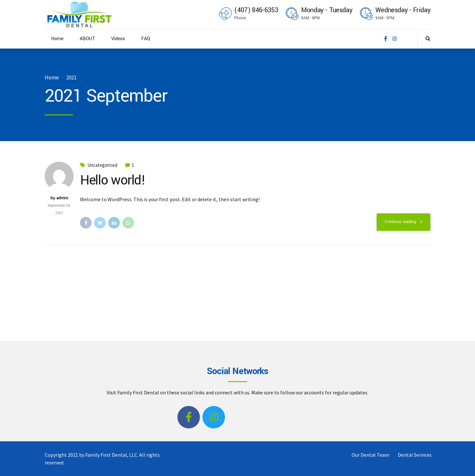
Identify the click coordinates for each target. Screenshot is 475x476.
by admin (59, 198)
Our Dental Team (370, 455)
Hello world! (113, 180)
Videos (118, 39)
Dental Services (415, 455)
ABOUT (87, 39)
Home (57, 39)
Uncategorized (102, 165)
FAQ (146, 39)
